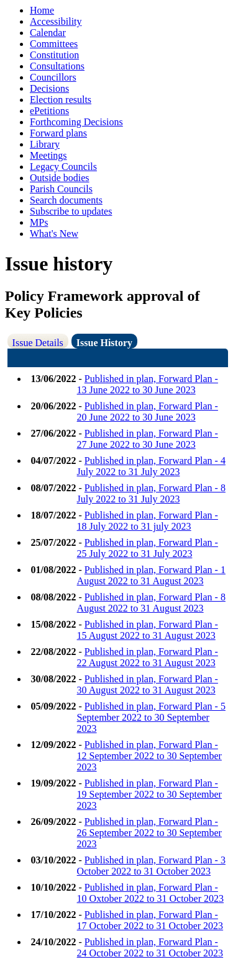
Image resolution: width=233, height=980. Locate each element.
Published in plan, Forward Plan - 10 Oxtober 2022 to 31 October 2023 (150, 893)
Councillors (53, 77)
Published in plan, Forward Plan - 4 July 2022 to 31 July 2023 (151, 466)
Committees (54, 44)
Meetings (48, 155)
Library (45, 144)
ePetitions (49, 111)
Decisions (49, 88)
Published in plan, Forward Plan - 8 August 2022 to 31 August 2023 (151, 603)
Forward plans (58, 133)
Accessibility (56, 21)
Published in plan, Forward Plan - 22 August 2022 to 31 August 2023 (148, 657)
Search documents (66, 200)
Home (42, 10)
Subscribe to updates (71, 211)
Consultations (57, 66)
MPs (39, 222)
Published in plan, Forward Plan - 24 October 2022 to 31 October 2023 (150, 947)
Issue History (104, 343)
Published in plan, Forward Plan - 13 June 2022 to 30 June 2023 (148, 384)
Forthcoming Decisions (76, 122)
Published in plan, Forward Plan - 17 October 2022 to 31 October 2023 (150, 920)
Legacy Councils (63, 167)
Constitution (54, 55)
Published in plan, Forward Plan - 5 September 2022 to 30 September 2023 (151, 717)
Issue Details (38, 343)
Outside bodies (60, 178)
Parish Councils (61, 189)
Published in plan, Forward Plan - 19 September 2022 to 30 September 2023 (149, 794)
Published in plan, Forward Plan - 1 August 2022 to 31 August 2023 (151, 575)
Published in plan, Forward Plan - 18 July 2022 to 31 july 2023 (148, 521)
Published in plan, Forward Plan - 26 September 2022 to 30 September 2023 (149, 833)
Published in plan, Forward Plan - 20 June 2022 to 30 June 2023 (148, 412)
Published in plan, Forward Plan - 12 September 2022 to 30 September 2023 (149, 756)
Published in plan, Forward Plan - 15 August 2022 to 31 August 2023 (148, 630)
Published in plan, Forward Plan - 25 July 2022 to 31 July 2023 (148, 548)
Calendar (48, 33)
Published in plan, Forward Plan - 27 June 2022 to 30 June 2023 (148, 439)
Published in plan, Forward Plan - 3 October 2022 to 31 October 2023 (151, 866)
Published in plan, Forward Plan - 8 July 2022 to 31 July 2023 (151, 493)
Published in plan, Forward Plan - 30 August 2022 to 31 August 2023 (148, 684)
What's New (54, 234)
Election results (61, 100)
